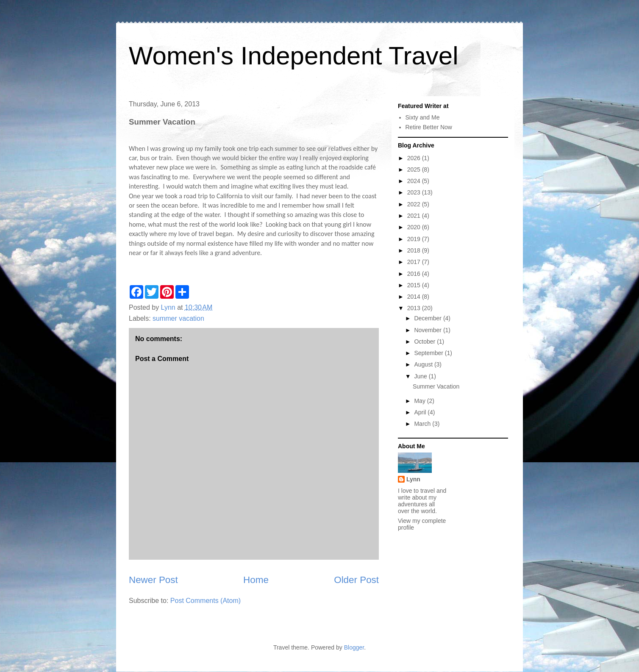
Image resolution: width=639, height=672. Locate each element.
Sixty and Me (423, 117)
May (420, 401)
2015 (415, 285)
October (425, 342)
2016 (415, 274)
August (424, 364)
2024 (415, 181)
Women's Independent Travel (293, 56)
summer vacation (178, 318)
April (421, 412)
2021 (415, 216)
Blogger (354, 647)
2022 (415, 204)
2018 (415, 250)
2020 (415, 227)
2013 (415, 308)
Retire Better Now (429, 127)
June (421, 376)
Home (256, 580)
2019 (415, 239)
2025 (415, 169)
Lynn (413, 479)
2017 (415, 262)
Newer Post (153, 580)
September (429, 353)
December (428, 318)
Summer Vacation (436, 386)
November (428, 330)
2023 (415, 192)
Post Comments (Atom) (206, 601)
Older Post (356, 580)
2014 (415, 297)
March (423, 424)
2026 (415, 158)
